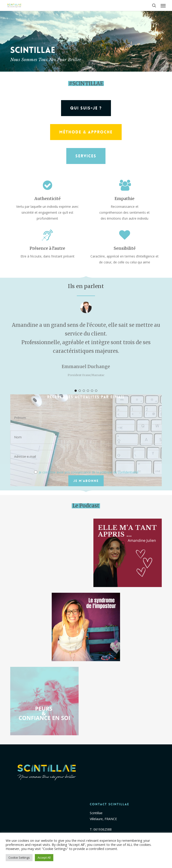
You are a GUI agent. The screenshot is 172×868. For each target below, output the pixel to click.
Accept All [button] (44, 858)
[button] (163, 5)
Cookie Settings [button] (19, 858)
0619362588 (103, 829)
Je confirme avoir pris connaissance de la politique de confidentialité (89, 472)
